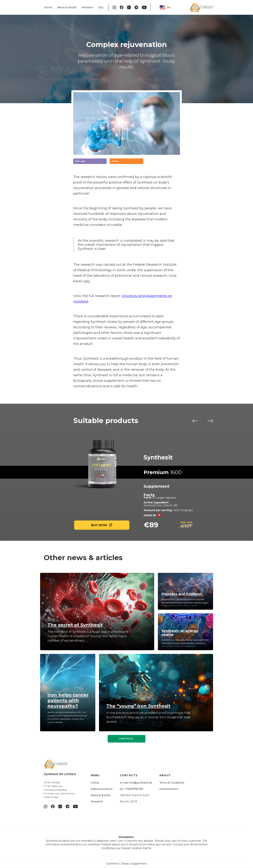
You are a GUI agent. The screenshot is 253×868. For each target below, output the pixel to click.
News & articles (67, 7)
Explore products (102, 789)
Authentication (169, 789)
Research (87, 7)
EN (165, 7)
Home (48, 7)
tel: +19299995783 (131, 789)
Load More (126, 738)
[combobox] (168, 7)
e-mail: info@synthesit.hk (136, 783)
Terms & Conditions (172, 783)
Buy (101, 7)
